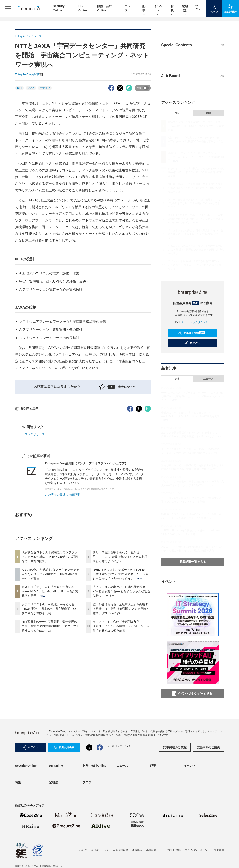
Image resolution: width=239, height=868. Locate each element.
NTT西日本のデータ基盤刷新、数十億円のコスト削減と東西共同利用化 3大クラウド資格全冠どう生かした (50, 701)
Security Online (26, 776)
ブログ (87, 793)
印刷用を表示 (27, 484)
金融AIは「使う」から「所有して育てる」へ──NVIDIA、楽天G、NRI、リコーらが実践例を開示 (50, 667)
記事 (144, 9)
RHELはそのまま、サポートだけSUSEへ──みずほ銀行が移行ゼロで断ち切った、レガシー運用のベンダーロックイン (122, 649)
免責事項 (137, 860)
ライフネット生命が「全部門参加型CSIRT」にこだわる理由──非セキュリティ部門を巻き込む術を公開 (121, 701)
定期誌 (185, 9)
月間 (208, 113)
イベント (158, 9)
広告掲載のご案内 (208, 757)
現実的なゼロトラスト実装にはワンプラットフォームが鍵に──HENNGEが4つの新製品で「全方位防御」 (50, 632)
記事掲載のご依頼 (175, 757)
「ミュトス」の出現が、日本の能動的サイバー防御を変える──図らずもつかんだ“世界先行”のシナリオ (122, 667)
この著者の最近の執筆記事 (62, 570)
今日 (177, 113)
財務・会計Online (94, 776)
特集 (172, 9)
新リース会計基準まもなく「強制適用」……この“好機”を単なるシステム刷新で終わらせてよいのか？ (121, 632)
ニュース (208, 379)
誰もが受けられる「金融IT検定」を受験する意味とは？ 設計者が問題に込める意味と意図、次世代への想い (121, 684)
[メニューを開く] (8, 8)
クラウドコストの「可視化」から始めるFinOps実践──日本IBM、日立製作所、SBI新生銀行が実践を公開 (50, 684)
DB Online (56, 776)
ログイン (192, 343)
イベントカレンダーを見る (192, 694)
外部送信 (219, 860)
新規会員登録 (192, 333)
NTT (20, 88)
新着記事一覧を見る (193, 562)
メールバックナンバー (193, 322)
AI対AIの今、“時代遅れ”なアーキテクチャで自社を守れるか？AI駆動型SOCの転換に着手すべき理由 (50, 649)
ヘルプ (83, 860)
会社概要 (151, 860)
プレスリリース (35, 509)
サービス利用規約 (170, 860)
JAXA (31, 88)
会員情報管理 (120, 860)
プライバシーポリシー (197, 860)
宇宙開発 (45, 88)
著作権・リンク (100, 860)
